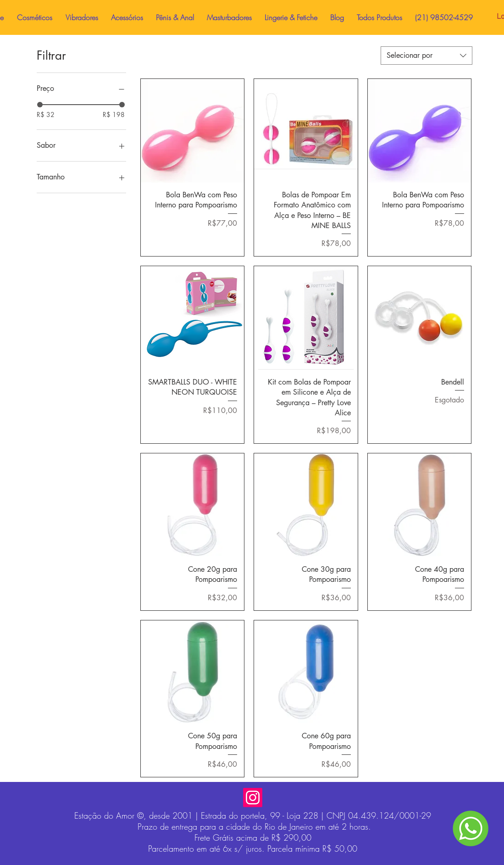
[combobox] (426, 56)
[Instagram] (253, 798)
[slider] (40, 105)
